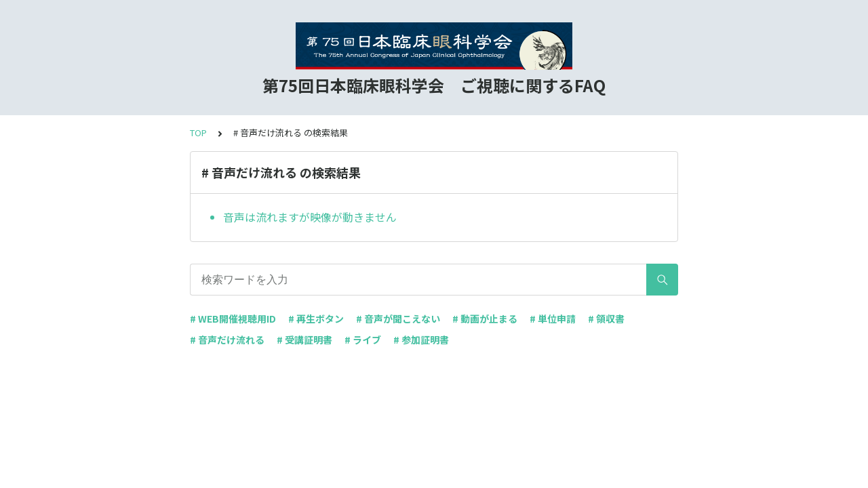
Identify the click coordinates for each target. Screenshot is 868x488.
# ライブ (363, 340)
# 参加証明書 (421, 340)
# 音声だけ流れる (227, 340)
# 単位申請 (553, 319)
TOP (198, 133)
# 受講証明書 (304, 340)
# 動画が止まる (485, 319)
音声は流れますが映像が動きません (310, 217)
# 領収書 (606, 319)
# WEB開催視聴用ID (233, 319)
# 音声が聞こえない (398, 319)
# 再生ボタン (316, 319)
